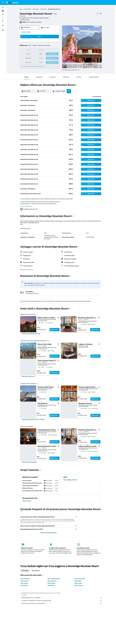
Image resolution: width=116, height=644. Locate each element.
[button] (3, 2)
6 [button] (44, 46)
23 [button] (55, 54)
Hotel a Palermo (79, 585)
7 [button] (48, 46)
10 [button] (32, 50)
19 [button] (40, 54)
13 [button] (44, 50)
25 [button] (36, 58)
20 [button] (44, 54)
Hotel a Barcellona (25, 579)
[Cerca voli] (3, 7)
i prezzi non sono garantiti (55, 593)
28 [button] (48, 58)
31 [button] (32, 62)
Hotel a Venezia (25, 581)
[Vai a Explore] (3, 21)
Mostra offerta (55, 330)
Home (21, 9)
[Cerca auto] (3, 14)
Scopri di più (70, 199)
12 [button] (40, 50)
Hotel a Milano (51, 585)
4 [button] (36, 46)
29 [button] (51, 58)
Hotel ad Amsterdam (80, 579)
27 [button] (44, 58)
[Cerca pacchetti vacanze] (3, 18)
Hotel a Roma (78, 581)
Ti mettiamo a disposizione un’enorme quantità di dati (62, 601)
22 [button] (51, 54)
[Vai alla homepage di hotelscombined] (12, 2)
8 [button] (51, 46)
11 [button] (36, 50)
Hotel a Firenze (51, 583)
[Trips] (3, 25)
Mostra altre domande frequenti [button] (49, 533)
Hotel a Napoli (24, 583)
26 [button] (40, 58)
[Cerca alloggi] (3, 11)
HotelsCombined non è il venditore (62, 598)
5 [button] (40, 46)
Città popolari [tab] (25, 571)
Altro (22, 224)
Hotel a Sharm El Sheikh (54, 579)
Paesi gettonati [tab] (36, 571)
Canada (26, 9)
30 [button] (55, 58)
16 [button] (55, 50)
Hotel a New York (52, 581)
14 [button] (48, 50)
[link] (31, 334)
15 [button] (51, 50)
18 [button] (36, 54)
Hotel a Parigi (24, 585)
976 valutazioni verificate (34, 22)
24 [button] (32, 58)
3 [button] (32, 46)
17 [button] (32, 54)
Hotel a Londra (78, 583)
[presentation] (79, 70)
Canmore (42, 9)
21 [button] (48, 54)
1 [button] (51, 42)
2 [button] (55, 42)
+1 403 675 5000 (25, 20)
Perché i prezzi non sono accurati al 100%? (62, 603)
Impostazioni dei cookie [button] (26, 206)
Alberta (34, 9)
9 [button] (55, 46)
